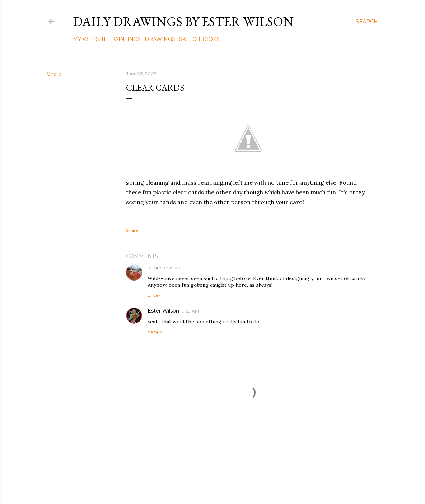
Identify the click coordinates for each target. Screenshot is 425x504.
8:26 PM (173, 268)
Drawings (160, 39)
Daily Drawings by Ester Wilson (183, 21)
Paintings (126, 39)
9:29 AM (190, 311)
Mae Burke (232, 483)
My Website (90, 39)
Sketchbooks (199, 39)
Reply (155, 296)
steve (155, 268)
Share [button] (54, 74)
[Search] (367, 22)
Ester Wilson (163, 311)
